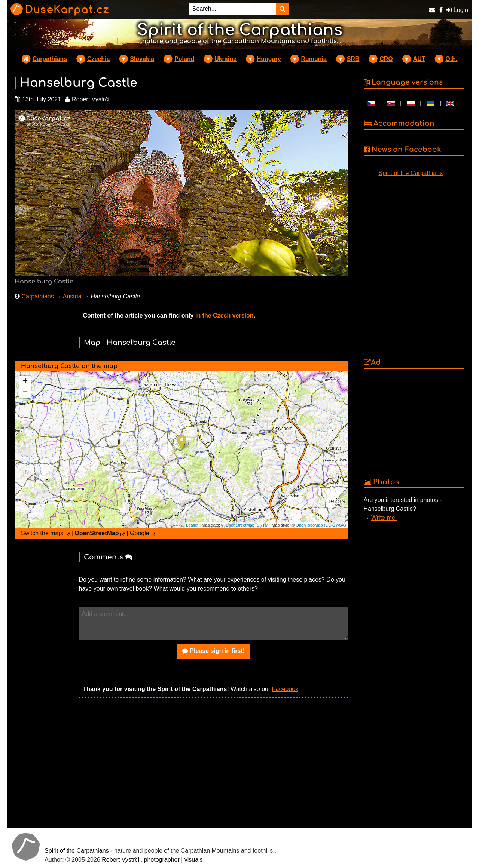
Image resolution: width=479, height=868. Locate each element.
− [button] (25, 393)
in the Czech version (225, 315)
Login (457, 10)
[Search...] (233, 9)
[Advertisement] (214, 762)
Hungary (269, 59)
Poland (184, 59)
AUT (419, 59)
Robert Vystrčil (121, 860)
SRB (353, 59)
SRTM (263, 525)
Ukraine (225, 59)
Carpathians (50, 59)
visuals (194, 860)
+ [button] (25, 381)
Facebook (285, 689)
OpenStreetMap (240, 525)
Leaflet (192, 525)
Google (140, 533)
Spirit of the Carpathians (411, 173)
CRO (386, 59)
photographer (162, 860)
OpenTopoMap (309, 525)
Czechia (98, 59)
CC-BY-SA (335, 525)
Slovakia (142, 59)
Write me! (384, 518)
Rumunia (314, 59)
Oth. (451, 59)
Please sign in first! (213, 651)
